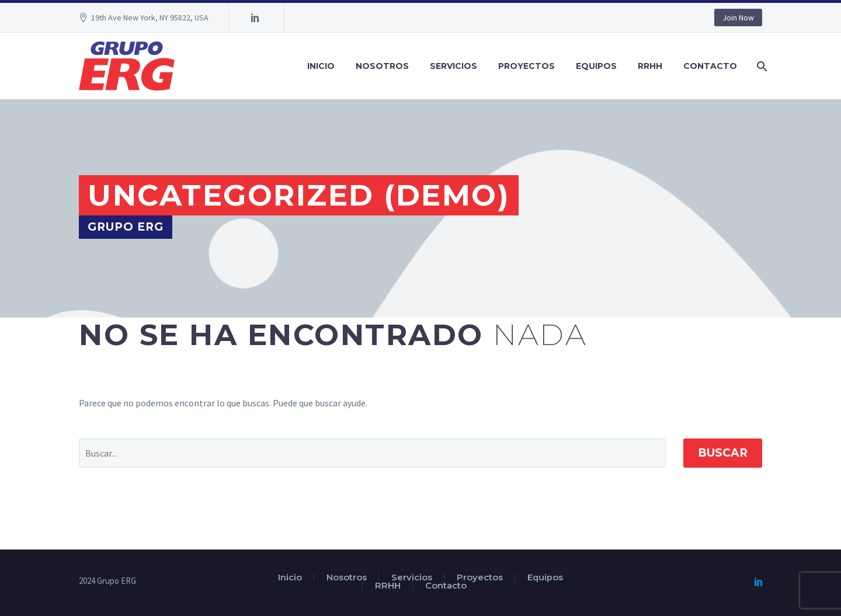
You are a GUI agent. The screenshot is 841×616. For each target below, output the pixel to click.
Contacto (710, 66)
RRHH (650, 66)
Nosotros (382, 66)
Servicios (453, 66)
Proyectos (527, 66)
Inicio (321, 66)
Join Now (738, 18)
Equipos (596, 66)
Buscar (723, 453)
